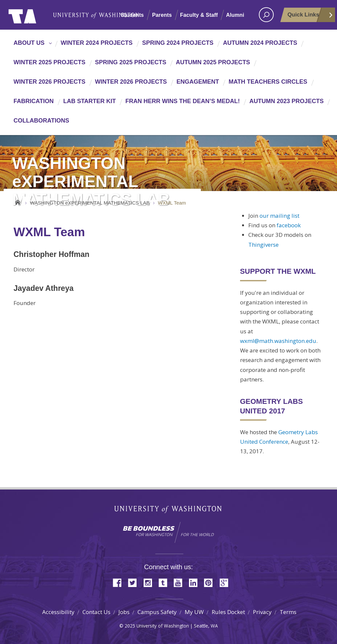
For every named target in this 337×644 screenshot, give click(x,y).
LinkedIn (196, 582)
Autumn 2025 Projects (213, 62)
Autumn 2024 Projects (260, 43)
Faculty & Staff (199, 15)
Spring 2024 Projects (178, 43)
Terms (288, 612)
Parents (162, 15)
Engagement (198, 82)
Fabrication (34, 101)
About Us (29, 43)
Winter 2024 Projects (97, 43)
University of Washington (35, 15)
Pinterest (211, 582)
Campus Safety (157, 612)
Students (132, 15)
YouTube (180, 582)
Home (18, 201)
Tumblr (165, 582)
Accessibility (58, 612)
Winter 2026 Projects (49, 82)
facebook (289, 225)
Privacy (262, 612)
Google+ (226, 582)
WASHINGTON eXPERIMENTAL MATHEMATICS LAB (90, 203)
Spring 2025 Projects (131, 62)
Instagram (150, 582)
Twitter (135, 582)
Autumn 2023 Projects (286, 101)
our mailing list (279, 216)
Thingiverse (263, 245)
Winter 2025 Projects (49, 62)
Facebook (120, 582)
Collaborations (41, 121)
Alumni (235, 15)
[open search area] (266, 15)
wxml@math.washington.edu (278, 341)
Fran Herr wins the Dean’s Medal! (183, 101)
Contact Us (96, 612)
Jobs (124, 612)
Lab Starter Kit (90, 101)
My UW (194, 612)
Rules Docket (228, 612)
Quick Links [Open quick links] (310, 17)
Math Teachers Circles (268, 82)
